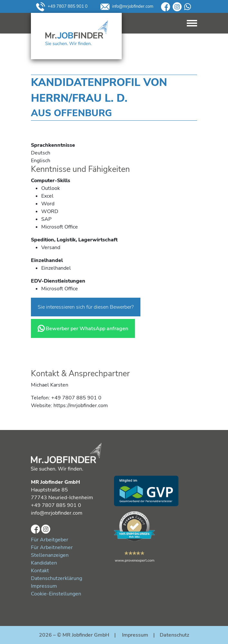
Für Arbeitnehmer (52, 547)
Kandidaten (44, 563)
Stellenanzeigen (50, 555)
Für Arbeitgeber (50, 540)
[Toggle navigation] (192, 23)
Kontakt (40, 571)
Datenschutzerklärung (57, 578)
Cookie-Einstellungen (56, 594)
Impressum (44, 586)
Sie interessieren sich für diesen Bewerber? (86, 307)
